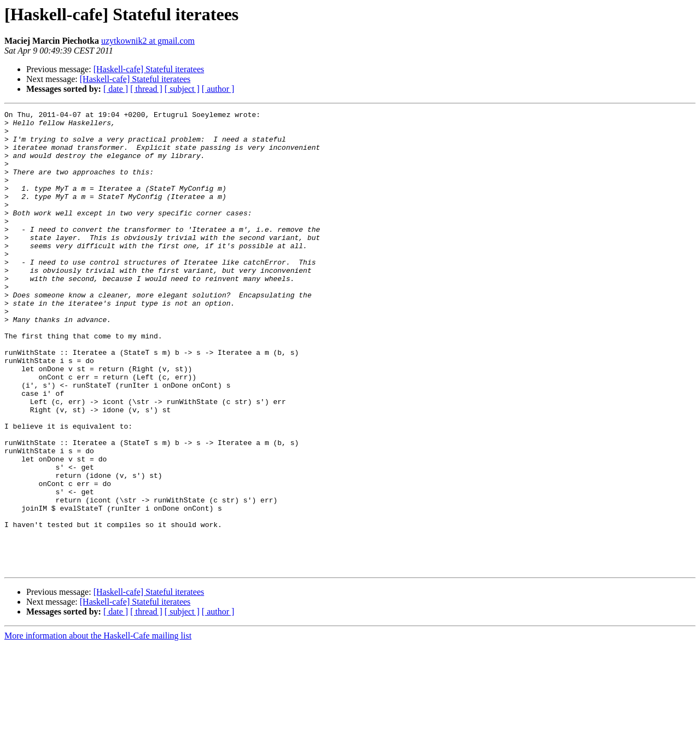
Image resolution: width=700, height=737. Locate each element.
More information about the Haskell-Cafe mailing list (98, 727)
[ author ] (218, 89)
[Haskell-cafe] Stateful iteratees (149, 69)
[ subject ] (182, 89)
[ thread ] (146, 89)
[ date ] (116, 89)
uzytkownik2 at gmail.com (148, 41)
